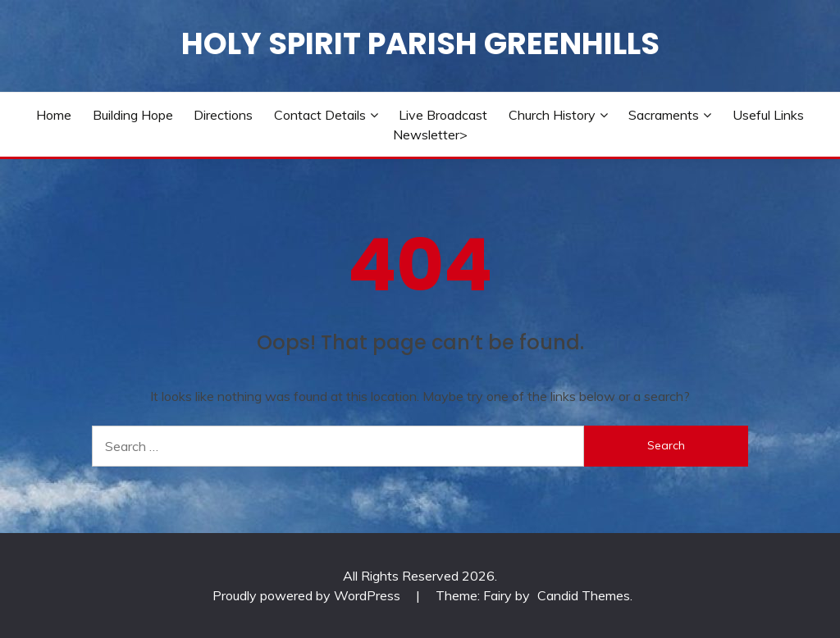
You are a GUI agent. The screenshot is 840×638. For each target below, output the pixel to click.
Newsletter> (430, 134)
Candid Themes (584, 595)
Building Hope (133, 115)
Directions (223, 115)
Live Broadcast (443, 115)
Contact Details (320, 115)
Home (54, 115)
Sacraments (664, 115)
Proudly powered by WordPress (308, 595)
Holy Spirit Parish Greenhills (420, 43)
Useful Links (768, 115)
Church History (552, 115)
